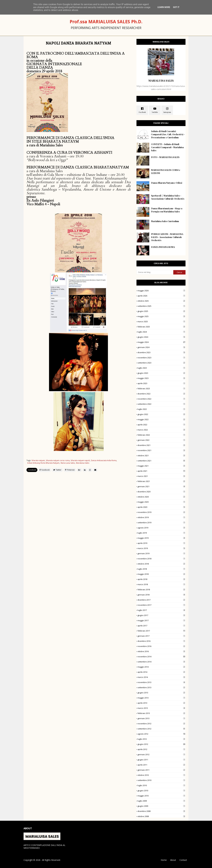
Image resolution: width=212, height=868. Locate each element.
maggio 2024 (162, 342)
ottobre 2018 (162, 564)
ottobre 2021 (162, 456)
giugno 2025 (162, 311)
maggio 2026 (162, 291)
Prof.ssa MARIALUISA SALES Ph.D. (106, 22)
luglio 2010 (162, 785)
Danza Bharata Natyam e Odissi (167, 183)
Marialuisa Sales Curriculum (165, 221)
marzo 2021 (162, 476)
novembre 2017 (162, 605)
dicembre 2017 (162, 600)
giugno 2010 (162, 791)
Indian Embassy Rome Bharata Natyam (43, 463)
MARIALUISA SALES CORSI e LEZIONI (166, 172)
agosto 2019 (162, 528)
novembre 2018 (162, 559)
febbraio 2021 (162, 481)
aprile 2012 (162, 749)
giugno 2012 (162, 744)
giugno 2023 (162, 373)
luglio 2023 (162, 368)
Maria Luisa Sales (68, 463)
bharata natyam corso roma (58, 460)
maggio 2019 (162, 538)
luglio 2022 (162, 409)
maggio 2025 (162, 316)
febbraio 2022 (162, 435)
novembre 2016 (162, 646)
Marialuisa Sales (83, 463)
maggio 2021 (162, 466)
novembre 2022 (162, 399)
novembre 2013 (162, 682)
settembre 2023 (162, 363)
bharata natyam (38, 460)
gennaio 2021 (162, 486)
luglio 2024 (162, 332)
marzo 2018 (162, 584)
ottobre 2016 (162, 651)
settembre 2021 (162, 461)
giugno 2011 (162, 760)
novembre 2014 (162, 657)
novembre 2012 (162, 724)
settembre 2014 (162, 662)
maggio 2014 (162, 667)
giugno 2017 (162, 615)
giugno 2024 (162, 337)
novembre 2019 (162, 512)
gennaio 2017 (162, 636)
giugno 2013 (162, 693)
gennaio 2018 (162, 595)
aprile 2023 (162, 383)
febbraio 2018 (162, 590)
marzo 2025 (162, 321)
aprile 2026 (162, 296)
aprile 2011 (162, 765)
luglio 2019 (162, 533)
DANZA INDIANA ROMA (163, 247)
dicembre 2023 (162, 352)
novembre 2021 (162, 450)
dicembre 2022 (162, 394)
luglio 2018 (162, 569)
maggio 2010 (162, 796)
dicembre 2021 (162, 445)
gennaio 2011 (162, 770)
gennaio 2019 (162, 553)
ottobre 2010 (162, 775)
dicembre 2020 (162, 492)
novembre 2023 (162, 358)
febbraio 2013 (162, 713)
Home (164, 860)
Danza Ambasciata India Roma (104, 460)
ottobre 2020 (162, 497)
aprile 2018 (162, 579)
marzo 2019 (162, 548)
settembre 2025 (162, 306)
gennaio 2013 (162, 718)
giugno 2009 (162, 806)
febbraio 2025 (162, 327)
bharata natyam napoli (80, 460)
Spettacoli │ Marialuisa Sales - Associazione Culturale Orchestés (168, 197)
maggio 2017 (162, 620)
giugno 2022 (162, 414)
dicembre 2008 (162, 811)
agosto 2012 (162, 734)
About (173, 860)
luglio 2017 (162, 610)
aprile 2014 (162, 672)
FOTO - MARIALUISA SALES (165, 157)
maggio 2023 (162, 378)
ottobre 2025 (162, 301)
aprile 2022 (162, 425)
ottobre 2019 (162, 517)
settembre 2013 (162, 687)
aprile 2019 (162, 543)
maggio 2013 (162, 698)
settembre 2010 (162, 780)
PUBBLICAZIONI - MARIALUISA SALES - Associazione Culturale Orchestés (167, 237)
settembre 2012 (162, 729)
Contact (183, 860)
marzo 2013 (162, 708)
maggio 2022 (162, 419)
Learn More (164, 7)
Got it (176, 7)
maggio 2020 (162, 502)
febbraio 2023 (162, 388)
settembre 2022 (162, 404)
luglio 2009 (162, 801)
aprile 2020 (162, 507)
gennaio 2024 (162, 347)
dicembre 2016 (162, 641)
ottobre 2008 (162, 816)
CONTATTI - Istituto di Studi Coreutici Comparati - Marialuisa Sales (167, 147)
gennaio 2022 (162, 440)
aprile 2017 (162, 626)
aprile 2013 (162, 703)
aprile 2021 (162, 471)
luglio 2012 (162, 739)
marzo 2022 (162, 430)
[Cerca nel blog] (155, 272)
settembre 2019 (162, 523)
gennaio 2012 (162, 754)
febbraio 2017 (162, 631)
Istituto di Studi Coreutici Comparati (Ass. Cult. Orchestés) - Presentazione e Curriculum (168, 134)
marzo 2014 (162, 677)
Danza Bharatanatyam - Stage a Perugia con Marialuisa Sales (167, 210)
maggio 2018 (162, 574)
